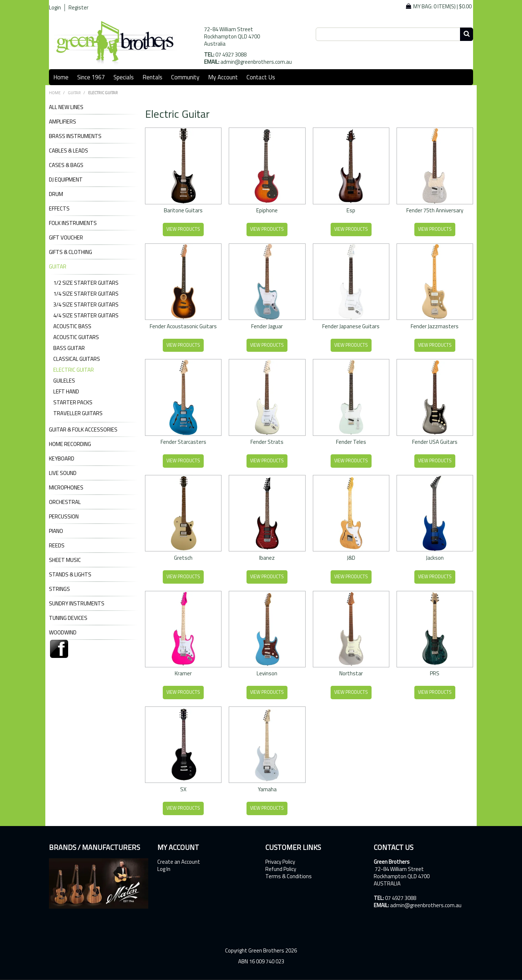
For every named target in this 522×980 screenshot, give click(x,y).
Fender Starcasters (183, 442)
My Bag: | (442, 6)
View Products (183, 229)
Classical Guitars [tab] (77, 359)
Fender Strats (267, 442)
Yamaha (267, 789)
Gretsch (183, 558)
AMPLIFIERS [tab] (63, 122)
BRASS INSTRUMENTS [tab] (75, 136)
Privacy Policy (280, 862)
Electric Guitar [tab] (74, 370)
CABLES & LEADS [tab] (69, 151)
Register (78, 8)
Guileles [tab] (64, 381)
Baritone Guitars (183, 210)
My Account (223, 77)
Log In (164, 869)
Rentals (152, 77)
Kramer (183, 673)
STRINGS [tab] (59, 589)
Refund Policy (281, 869)
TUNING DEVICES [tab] (68, 618)
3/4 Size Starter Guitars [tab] (86, 305)
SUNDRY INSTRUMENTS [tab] (77, 604)
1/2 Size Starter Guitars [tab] (86, 283)
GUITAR (74, 93)
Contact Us (261, 77)
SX (183, 789)
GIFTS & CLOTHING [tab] (71, 252)
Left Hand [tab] (66, 391)
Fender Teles (351, 442)
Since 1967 (91, 77)
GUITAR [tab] (58, 267)
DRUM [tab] (56, 194)
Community (185, 77)
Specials (124, 77)
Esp (351, 210)
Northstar (351, 673)
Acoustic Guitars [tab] (76, 337)
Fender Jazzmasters (435, 326)
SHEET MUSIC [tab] (65, 560)
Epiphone (267, 210)
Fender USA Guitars (435, 442)
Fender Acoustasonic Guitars (183, 326)
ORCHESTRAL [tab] (65, 502)
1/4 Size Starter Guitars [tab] (86, 294)
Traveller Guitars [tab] (78, 413)
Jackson (435, 558)
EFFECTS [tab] (59, 209)
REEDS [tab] (57, 546)
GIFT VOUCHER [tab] (66, 238)
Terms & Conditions (289, 876)
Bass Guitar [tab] (69, 348)
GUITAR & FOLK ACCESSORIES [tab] (83, 430)
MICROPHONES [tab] (66, 488)
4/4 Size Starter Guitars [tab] (86, 315)
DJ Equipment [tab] (66, 180)
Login (55, 8)
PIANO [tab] (56, 531)
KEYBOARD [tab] (62, 459)
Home (61, 77)
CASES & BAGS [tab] (66, 165)
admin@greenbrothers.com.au (256, 62)
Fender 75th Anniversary (435, 210)
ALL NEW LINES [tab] (66, 107)
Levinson (267, 673)
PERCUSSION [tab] (64, 517)
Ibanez (267, 558)
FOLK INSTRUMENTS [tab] (73, 223)
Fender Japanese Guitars (351, 326)
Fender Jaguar (267, 326)
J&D (351, 558)
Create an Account (179, 862)
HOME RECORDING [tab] (70, 444)
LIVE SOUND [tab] (63, 473)
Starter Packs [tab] (73, 402)
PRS (435, 673)
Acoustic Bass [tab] (72, 326)
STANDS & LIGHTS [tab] (70, 575)
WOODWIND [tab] (63, 633)
